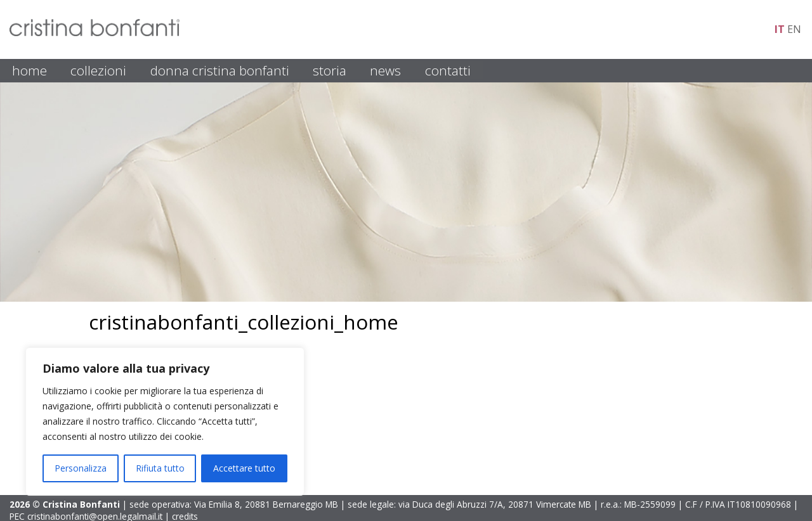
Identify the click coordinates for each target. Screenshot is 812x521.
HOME (29, 70)
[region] (165, 421)
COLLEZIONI (98, 70)
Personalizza (81, 468)
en (794, 29)
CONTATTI (448, 70)
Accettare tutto (244, 468)
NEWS (385, 70)
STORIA (330, 70)
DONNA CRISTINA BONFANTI (220, 70)
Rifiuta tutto (160, 468)
